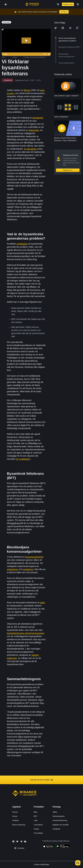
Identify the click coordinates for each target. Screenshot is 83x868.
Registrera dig (68, 4)
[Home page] (32, 4)
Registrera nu (68, 170)
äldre (43, 603)
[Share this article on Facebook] (63, 28)
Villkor (55, 812)
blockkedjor (38, 118)
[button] (78, 4)
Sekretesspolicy (59, 816)
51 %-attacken (23, 459)
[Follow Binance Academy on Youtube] (25, 842)
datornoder (34, 130)
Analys (36, 829)
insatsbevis (28, 569)
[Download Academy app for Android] (63, 847)
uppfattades (22, 244)
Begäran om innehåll (61, 825)
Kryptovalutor (30, 149)
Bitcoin (27, 90)
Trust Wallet (38, 833)
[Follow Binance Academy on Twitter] (17, 841)
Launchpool (38, 825)
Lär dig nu (64, 12)
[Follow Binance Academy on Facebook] (13, 841)
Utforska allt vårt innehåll (41, 780)
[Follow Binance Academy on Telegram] (21, 841)
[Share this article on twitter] (56, 28)
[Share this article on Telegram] (70, 28)
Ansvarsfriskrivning (60, 820)
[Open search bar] (57, 4)
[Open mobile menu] (78, 4)
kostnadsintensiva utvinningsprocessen (26, 633)
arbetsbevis (12, 569)
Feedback (56, 829)
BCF (35, 816)
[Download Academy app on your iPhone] (49, 847)
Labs (36, 820)
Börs (36, 812)
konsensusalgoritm (34, 557)
